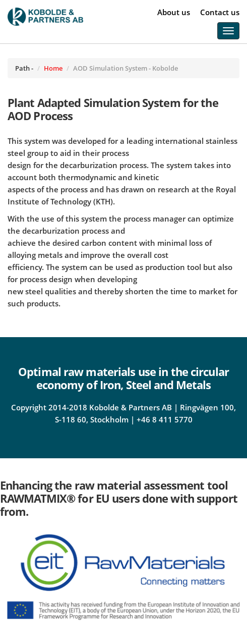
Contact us (220, 12)
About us (174, 12)
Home (53, 68)
